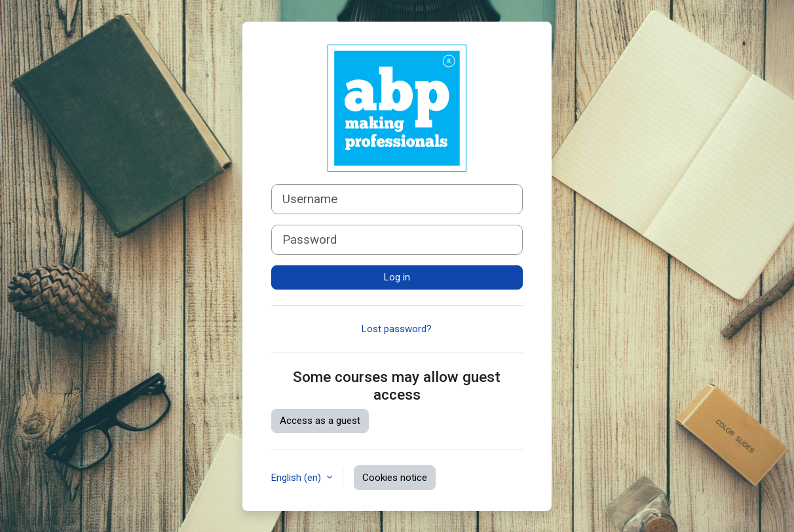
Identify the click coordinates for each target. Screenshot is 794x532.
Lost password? (397, 329)
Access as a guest (320, 421)
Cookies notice (395, 478)
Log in (397, 277)
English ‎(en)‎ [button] (297, 478)
